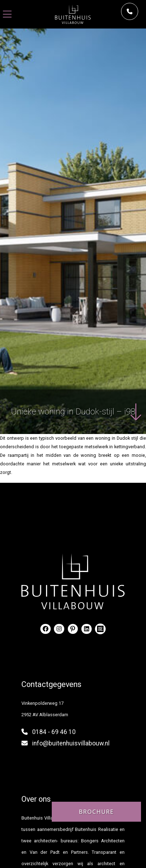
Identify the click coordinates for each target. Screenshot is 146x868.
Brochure (96, 812)
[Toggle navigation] (7, 14)
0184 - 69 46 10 (54, 732)
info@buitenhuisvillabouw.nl (71, 743)
